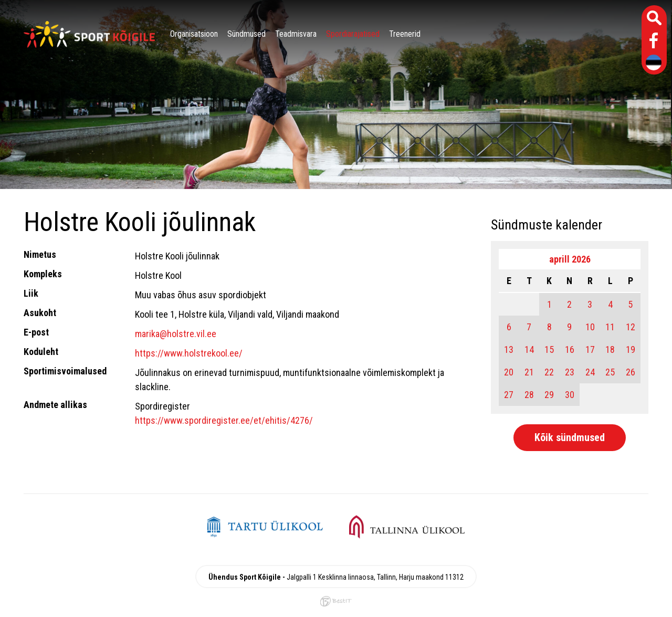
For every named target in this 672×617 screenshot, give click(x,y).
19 (631, 349)
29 (549, 395)
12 (631, 327)
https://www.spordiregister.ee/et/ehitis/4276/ (224, 420)
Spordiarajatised (353, 34)
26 (631, 372)
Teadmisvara (296, 34)
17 (590, 349)
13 (509, 349)
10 (590, 327)
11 (610, 327)
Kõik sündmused (570, 437)
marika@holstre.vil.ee (176, 334)
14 (529, 349)
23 (570, 372)
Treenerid (405, 34)
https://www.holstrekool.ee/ (189, 353)
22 (549, 372)
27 (509, 395)
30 (570, 395)
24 (590, 372)
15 (549, 349)
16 (570, 349)
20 (509, 372)
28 (529, 395)
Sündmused (246, 34)
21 (529, 372)
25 (610, 372)
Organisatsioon (194, 34)
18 (610, 349)
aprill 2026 (570, 259)
